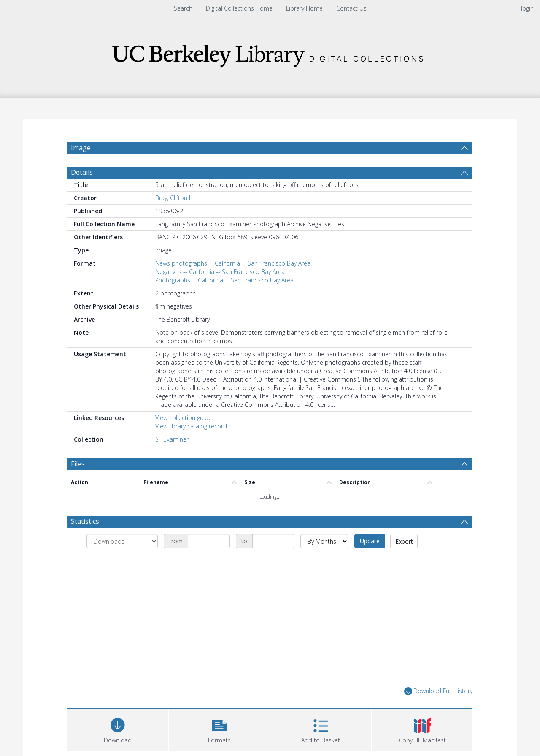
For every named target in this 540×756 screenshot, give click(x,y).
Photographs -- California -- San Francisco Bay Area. (225, 300)
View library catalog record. (192, 446)
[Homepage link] (270, 53)
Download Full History (438, 711)
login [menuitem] (527, 8)
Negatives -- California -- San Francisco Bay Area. (221, 292)
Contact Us (351, 8)
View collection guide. (184, 438)
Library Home (304, 8)
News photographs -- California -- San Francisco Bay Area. (234, 283)
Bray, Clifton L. (174, 218)
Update (370, 561)
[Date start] (209, 561)
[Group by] (122, 561)
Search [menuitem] (183, 8)
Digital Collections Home (239, 8)
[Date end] (273, 561)
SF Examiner (172, 459)
